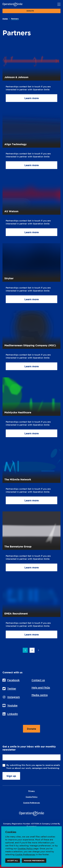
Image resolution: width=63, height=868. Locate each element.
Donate (30, 12)
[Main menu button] (59, 4)
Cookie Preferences (25, 854)
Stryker (9, 278)
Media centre (40, 695)
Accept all (13, 861)
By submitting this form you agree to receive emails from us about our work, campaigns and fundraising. (33, 767)
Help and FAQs (41, 688)
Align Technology (15, 144)
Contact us (38, 680)
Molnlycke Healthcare (18, 412)
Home (5, 19)
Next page (38, 650)
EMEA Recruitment (16, 613)
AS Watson (11, 211)
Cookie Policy (32, 797)
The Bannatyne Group (18, 546)
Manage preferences (34, 861)
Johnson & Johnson (16, 77)
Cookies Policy (25, 849)
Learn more (32, 99)
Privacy (31, 791)
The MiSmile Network (18, 479)
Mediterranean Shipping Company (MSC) (30, 345)
